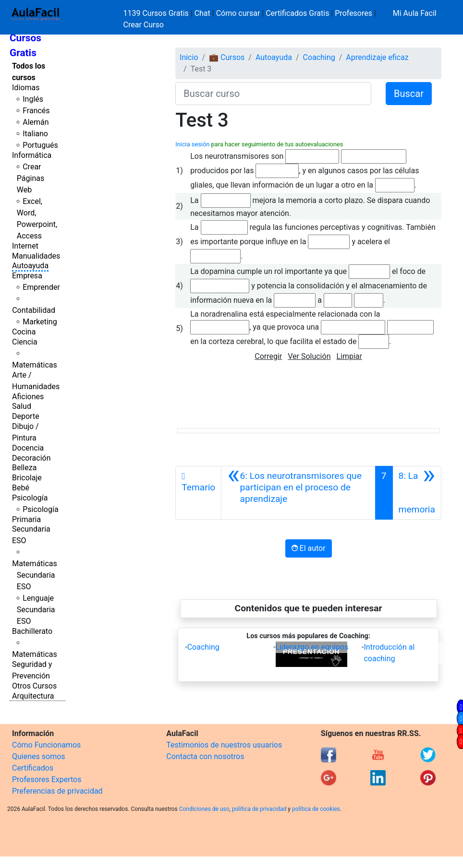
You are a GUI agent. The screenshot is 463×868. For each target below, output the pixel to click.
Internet (25, 246)
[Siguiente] (417, 493)
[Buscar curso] (273, 94)
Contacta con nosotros (205, 756)
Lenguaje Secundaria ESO (36, 610)
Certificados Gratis (297, 13)
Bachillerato (32, 631)
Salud (22, 406)
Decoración (31, 458)
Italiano (35, 134)
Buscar (409, 94)
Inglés (33, 99)
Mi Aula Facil (415, 13)
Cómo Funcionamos (46, 745)
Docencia (28, 448)
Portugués (40, 145)
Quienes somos (39, 756)
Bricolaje (27, 478)
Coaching (319, 57)
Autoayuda (30, 266)
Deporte (26, 416)
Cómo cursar (238, 13)
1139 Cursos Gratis (157, 13)
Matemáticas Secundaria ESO (35, 575)
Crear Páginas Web (30, 178)
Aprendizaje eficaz (377, 57)
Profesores (353, 13)
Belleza (24, 468)
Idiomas (26, 88)
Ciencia (25, 342)
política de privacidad (259, 809)
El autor (309, 548)
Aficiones (28, 397)
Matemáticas (35, 365)
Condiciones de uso (204, 809)
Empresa (27, 276)
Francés (36, 111)
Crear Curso (144, 25)
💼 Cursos (227, 57)
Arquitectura (33, 696)
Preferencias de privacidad (57, 791)
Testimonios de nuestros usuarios (224, 745)
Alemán (36, 122)
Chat (202, 13)
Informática (32, 155)
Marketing (40, 322)
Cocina (24, 332)
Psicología (30, 498)
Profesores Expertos (47, 779)
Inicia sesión (192, 144)
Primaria (26, 519)
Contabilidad (34, 310)
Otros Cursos (34, 686)
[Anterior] (298, 493)
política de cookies (316, 809)
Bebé (21, 488)
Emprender (41, 287)
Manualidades (36, 256)
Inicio (189, 57)
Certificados (33, 768)
